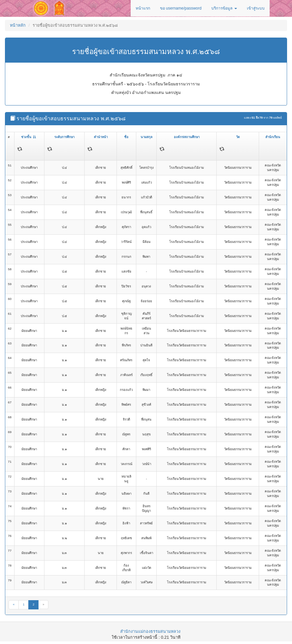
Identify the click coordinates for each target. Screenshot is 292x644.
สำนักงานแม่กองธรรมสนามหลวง (150, 631)
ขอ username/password (181, 8)
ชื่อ (126, 137)
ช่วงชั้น (28, 137)
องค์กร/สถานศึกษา (187, 137)
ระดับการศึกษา (64, 137)
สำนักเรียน (273, 137)
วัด (238, 137)
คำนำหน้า (101, 137)
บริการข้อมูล (224, 8)
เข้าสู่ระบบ (256, 8)
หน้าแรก (143, 8)
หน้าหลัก (18, 25)
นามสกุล (146, 137)
